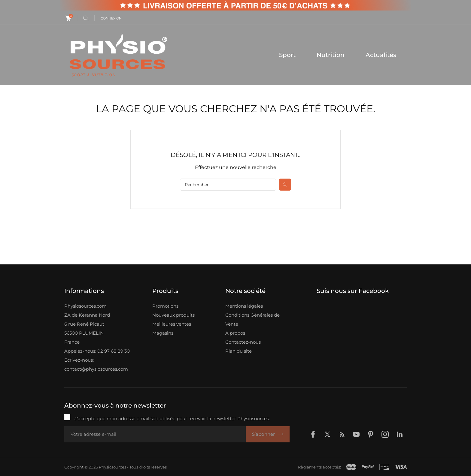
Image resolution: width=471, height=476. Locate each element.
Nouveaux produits (173, 315)
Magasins (163, 333)
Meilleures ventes (172, 324)
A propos (235, 333)
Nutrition (331, 55)
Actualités (381, 55)
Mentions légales (244, 306)
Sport (287, 55)
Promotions (165, 306)
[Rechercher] (228, 185)
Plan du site (239, 351)
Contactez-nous (243, 342)
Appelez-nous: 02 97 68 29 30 (97, 351)
